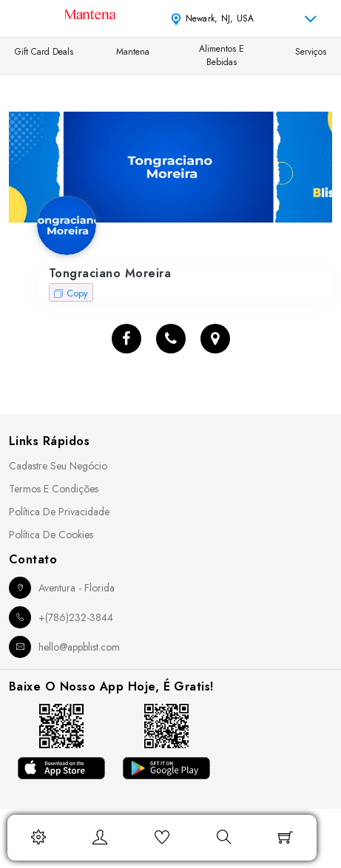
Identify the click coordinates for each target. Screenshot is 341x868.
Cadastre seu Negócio (58, 466)
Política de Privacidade (59, 512)
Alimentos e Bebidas (222, 55)
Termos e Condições (54, 489)
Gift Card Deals (44, 52)
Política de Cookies (51, 535)
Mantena (133, 52)
